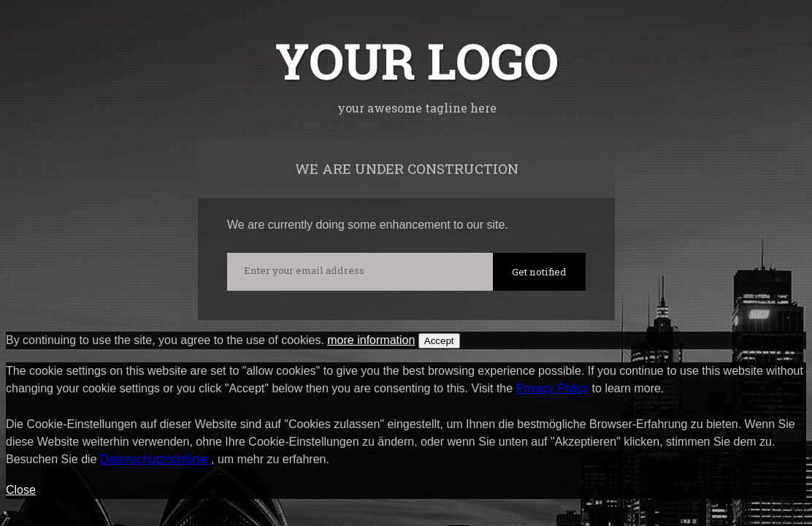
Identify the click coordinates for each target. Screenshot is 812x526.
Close (21, 490)
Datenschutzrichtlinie (156, 459)
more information (371, 340)
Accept (439, 341)
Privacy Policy (553, 388)
